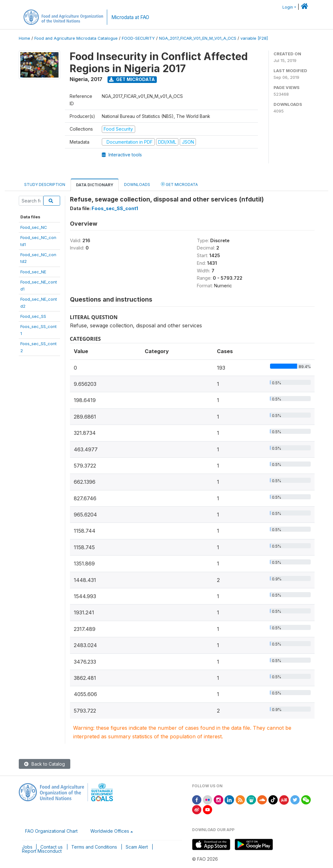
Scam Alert (137, 847)
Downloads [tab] (137, 185)
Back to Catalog (45, 764)
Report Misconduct (42, 851)
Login (288, 7)
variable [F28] (254, 38)
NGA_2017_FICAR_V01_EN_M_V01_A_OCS (198, 38)
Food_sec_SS (33, 316)
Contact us (52, 847)
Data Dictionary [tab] (95, 185)
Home (24, 38)
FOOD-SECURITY (138, 38)
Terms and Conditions (94, 847)
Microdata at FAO (130, 17)
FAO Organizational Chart (51, 831)
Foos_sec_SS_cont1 (115, 208)
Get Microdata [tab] (179, 184)
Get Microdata (132, 79)
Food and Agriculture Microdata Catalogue (76, 38)
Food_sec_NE (33, 272)
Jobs (27, 847)
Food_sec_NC (34, 227)
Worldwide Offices (110, 831)
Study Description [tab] (45, 185)
